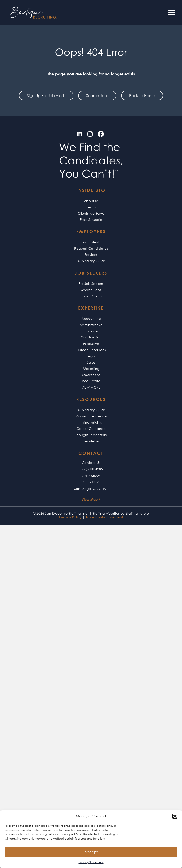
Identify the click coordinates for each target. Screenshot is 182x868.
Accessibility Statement (104, 517)
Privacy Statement (91, 862)
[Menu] (172, 13)
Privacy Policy (70, 517)
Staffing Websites (106, 513)
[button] (175, 816)
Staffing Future (137, 513)
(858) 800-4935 (91, 469)
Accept (91, 852)
